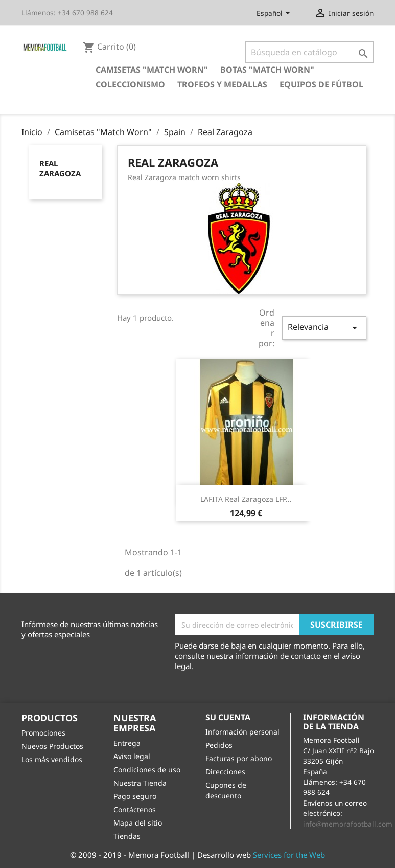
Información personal (242, 732)
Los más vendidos (52, 759)
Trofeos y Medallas (222, 84)
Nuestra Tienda (140, 783)
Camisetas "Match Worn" (152, 70)
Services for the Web (289, 855)
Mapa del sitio (138, 823)
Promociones (43, 733)
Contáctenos (135, 809)
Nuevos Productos (52, 746)
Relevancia (324, 328)
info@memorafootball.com (348, 824)
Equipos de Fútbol (321, 84)
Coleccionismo (130, 84)
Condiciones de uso (147, 770)
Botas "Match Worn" (267, 70)
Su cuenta (228, 717)
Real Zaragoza (60, 168)
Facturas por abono (239, 758)
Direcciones (225, 772)
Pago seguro (135, 796)
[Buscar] (309, 52)
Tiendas (127, 836)
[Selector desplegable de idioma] (275, 14)
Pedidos (219, 745)
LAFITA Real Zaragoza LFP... (246, 499)
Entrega (127, 743)
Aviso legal (132, 756)
